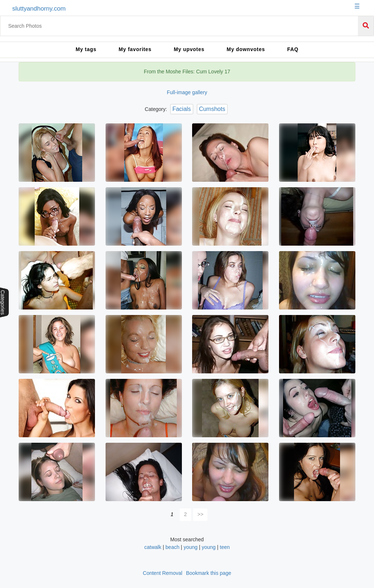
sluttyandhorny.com (39, 9)
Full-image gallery (187, 92)
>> (201, 514)
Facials (182, 109)
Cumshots (212, 109)
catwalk (153, 547)
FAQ (293, 49)
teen (225, 547)
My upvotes (189, 49)
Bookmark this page (209, 573)
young (191, 547)
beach (172, 547)
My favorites (135, 49)
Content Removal (163, 573)
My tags (86, 49)
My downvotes (246, 49)
